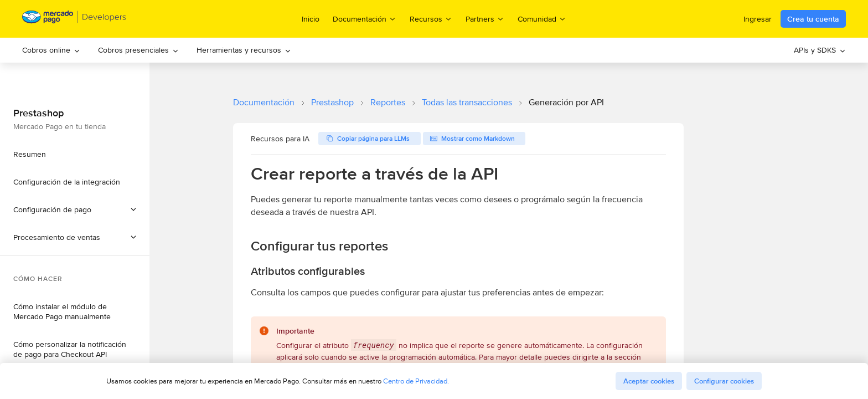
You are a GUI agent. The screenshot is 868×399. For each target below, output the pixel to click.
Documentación (264, 102)
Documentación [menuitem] (365, 19)
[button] (75, 237)
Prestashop (332, 102)
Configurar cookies (724, 381)
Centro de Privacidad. (416, 381)
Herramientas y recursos (244, 50)
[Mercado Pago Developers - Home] (74, 19)
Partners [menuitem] (485, 19)
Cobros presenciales (138, 50)
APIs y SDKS (820, 50)
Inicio (311, 19)
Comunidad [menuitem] (542, 19)
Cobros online (51, 50)
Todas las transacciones (467, 102)
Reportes (388, 102)
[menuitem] (51, 50)
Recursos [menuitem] (431, 19)
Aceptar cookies (649, 381)
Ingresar (758, 19)
